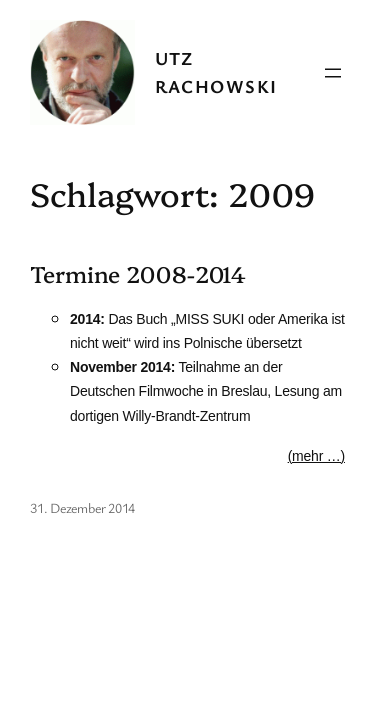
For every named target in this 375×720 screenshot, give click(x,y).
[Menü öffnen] (333, 73)
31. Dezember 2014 (82, 507)
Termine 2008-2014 (138, 274)
